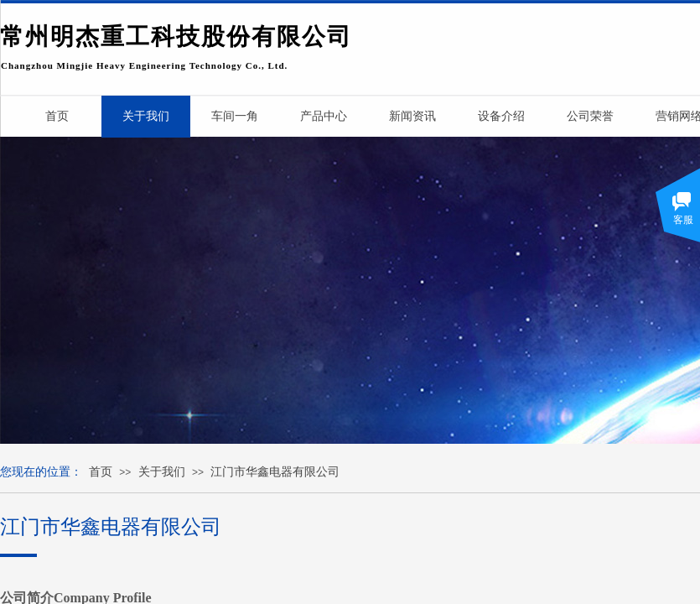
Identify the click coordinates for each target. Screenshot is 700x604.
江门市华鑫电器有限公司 (275, 472)
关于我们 (162, 472)
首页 (101, 472)
